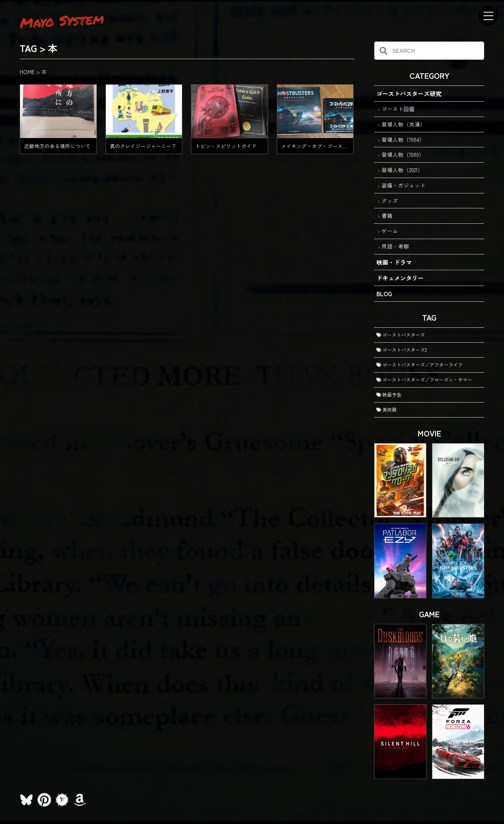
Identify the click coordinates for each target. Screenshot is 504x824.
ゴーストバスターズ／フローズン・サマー (424, 380)
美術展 (386, 409)
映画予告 (389, 394)
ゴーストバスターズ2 (402, 350)
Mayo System (62, 20)
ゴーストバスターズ (401, 335)
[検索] (383, 51)
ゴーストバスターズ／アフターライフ (420, 365)
